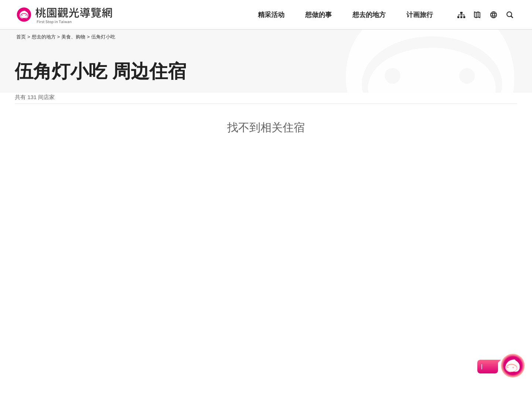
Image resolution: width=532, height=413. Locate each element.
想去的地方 (369, 15)
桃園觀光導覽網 (63, 15)
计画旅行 (420, 15)
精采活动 (271, 15)
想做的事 (318, 15)
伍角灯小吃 (103, 37)
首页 (21, 37)
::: (13, 37)
